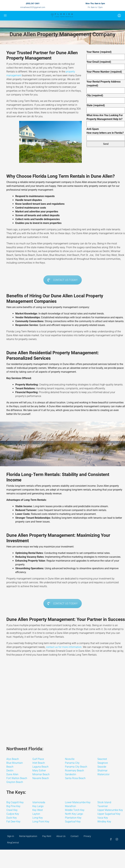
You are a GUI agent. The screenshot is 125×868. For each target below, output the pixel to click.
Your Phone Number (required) (106, 74)
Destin (10, 771)
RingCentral (13, 843)
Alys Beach (13, 759)
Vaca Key (103, 818)
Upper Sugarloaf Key (109, 814)
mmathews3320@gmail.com (33, 7)
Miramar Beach (41, 774)
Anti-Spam (106, 133)
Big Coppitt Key (15, 802)
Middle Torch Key (75, 810)
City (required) (106, 98)
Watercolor (103, 774)
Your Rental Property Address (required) (106, 86)
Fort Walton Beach (17, 778)
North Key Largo (74, 814)
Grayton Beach (15, 782)
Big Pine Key (13, 806)
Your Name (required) (106, 54)
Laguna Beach (40, 767)
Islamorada (39, 802)
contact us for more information (64, 647)
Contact (75, 836)
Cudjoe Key (13, 814)
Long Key (38, 818)
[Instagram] (117, 839)
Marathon (70, 806)
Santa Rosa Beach (75, 778)
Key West (38, 810)
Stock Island (104, 802)
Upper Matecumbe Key (110, 810)
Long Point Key (41, 822)
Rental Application (28, 836)
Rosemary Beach (74, 771)
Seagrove (103, 763)
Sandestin (71, 774)
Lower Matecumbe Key (78, 802)
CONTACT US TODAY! (63, 280)
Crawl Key (12, 810)
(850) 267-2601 (33, 4)
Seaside (102, 767)
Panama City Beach (76, 767)
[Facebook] (111, 839)
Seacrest (102, 759)
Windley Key (104, 822)
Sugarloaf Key (73, 822)
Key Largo (38, 806)
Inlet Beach (39, 763)
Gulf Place (38, 759)
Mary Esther (39, 771)
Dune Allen (12, 774)
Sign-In (11, 836)
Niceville (70, 759)
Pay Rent (47, 836)
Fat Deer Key (13, 822)
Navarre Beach (41, 778)
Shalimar (102, 771)
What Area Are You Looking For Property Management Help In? (106, 120)
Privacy (87, 836)
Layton (36, 814)
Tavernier (103, 806)
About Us (61, 836)
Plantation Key (73, 818)
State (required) (106, 108)
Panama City (72, 763)
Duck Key (12, 818)
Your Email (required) (106, 64)
